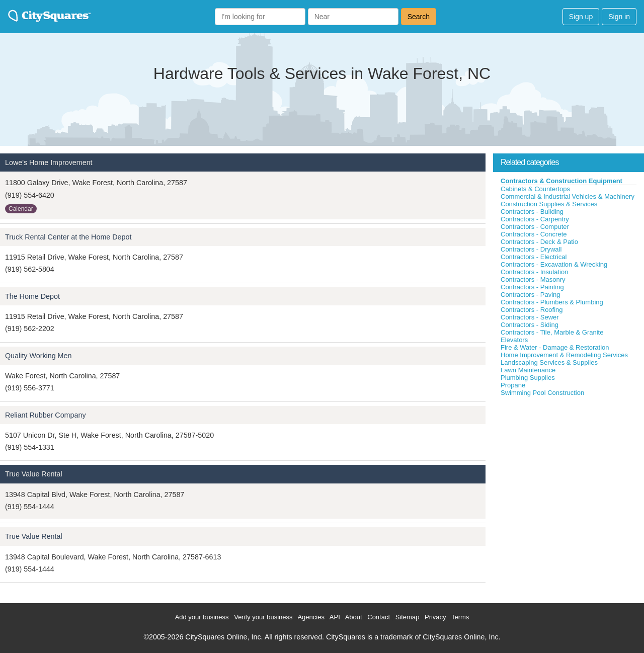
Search (419, 17)
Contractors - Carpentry (535, 219)
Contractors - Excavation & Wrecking (554, 264)
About (354, 617)
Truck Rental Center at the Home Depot (68, 237)
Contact (379, 617)
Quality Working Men (38, 356)
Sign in (619, 17)
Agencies (311, 617)
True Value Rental (34, 474)
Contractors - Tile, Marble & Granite (552, 332)
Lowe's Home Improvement (49, 162)
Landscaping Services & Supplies (549, 362)
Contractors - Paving (531, 295)
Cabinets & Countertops (535, 189)
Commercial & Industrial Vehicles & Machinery (568, 196)
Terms (460, 617)
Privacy (435, 617)
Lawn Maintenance (528, 370)
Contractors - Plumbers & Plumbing (552, 302)
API (335, 617)
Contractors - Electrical (534, 257)
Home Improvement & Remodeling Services (564, 355)
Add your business (202, 617)
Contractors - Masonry (533, 279)
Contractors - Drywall (531, 249)
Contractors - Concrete (534, 234)
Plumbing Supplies (528, 378)
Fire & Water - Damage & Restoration (555, 347)
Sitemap (408, 617)
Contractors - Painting (532, 287)
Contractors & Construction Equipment (561, 181)
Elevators (514, 340)
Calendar (21, 209)
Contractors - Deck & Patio (539, 242)
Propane (513, 385)
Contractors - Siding (530, 325)
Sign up (581, 17)
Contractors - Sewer (530, 317)
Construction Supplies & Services (549, 204)
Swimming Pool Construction (542, 393)
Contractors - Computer (535, 227)
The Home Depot (32, 296)
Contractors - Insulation (534, 272)
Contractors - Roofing (532, 310)
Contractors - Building (532, 212)
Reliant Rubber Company (46, 415)
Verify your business (263, 617)
